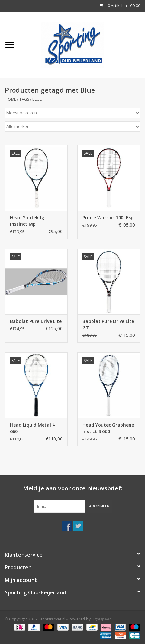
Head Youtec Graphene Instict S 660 (108, 428)
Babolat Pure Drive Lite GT (108, 324)
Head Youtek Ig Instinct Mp (27, 221)
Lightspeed (102, 619)
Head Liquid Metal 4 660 (32, 428)
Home (10, 99)
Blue (37, 99)
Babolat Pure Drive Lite (36, 321)
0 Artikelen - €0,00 (120, 6)
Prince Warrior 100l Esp (108, 218)
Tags (24, 99)
